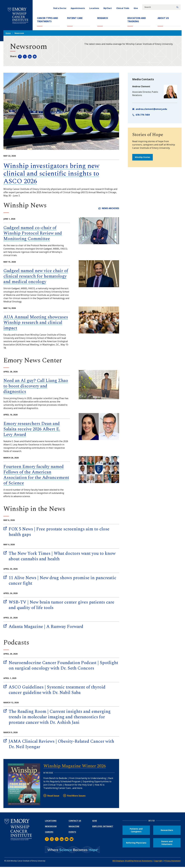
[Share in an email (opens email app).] (35, 57)
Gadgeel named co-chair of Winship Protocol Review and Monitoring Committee (33, 233)
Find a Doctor (60, 8)
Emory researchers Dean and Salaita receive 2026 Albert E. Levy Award (32, 429)
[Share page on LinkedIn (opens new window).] (30, 57)
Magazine (74, 826)
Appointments (78, 8)
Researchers (167, 830)
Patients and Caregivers (136, 830)
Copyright (158, 861)
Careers (49, 832)
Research (103, 18)
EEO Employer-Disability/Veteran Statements (133, 861)
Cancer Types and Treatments (47, 20)
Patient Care (75, 18)
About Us (163, 18)
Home (8, 33)
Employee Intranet (103, 826)
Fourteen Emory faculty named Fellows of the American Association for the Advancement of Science (36, 475)
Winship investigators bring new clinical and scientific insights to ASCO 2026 (51, 174)
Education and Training (137, 20)
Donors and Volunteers (167, 843)
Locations (94, 8)
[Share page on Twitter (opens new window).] (25, 57)
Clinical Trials (123, 8)
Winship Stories (143, 157)
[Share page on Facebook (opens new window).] (20, 57)
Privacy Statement (172, 861)
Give (136, 8)
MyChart (108, 8)
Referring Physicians (136, 843)
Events (72, 832)
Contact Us (75, 821)
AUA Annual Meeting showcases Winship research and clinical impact (36, 323)
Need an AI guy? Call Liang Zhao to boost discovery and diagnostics (36, 386)
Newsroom (51, 826)
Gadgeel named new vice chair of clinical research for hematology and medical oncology (36, 276)
